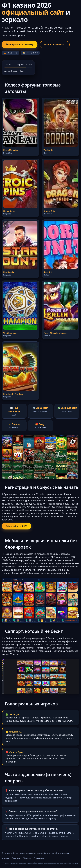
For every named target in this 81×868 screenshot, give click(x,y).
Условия (27, 858)
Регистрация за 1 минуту (20, 44)
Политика (16, 858)
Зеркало (5, 858)
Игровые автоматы (55, 45)
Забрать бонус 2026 (16, 526)
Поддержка (39, 858)
